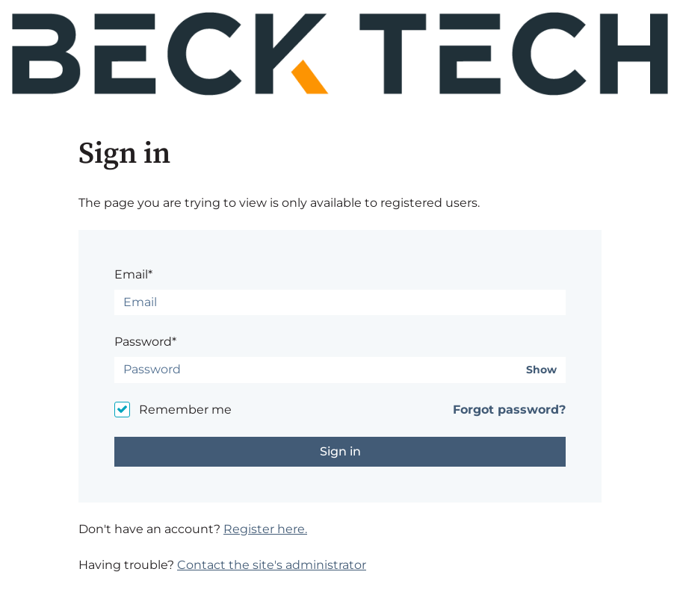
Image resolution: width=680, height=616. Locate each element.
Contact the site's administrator (272, 565)
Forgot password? (509, 410)
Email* (133, 274)
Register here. (265, 529)
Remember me (185, 410)
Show (541, 370)
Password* (145, 342)
